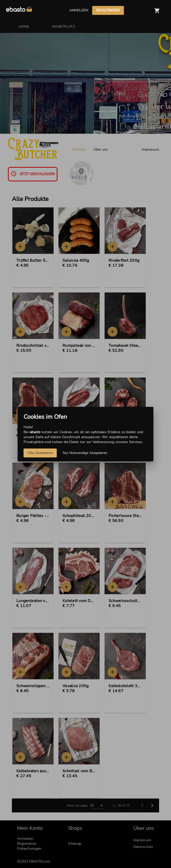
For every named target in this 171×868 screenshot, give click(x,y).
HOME (24, 27)
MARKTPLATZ (63, 27)
